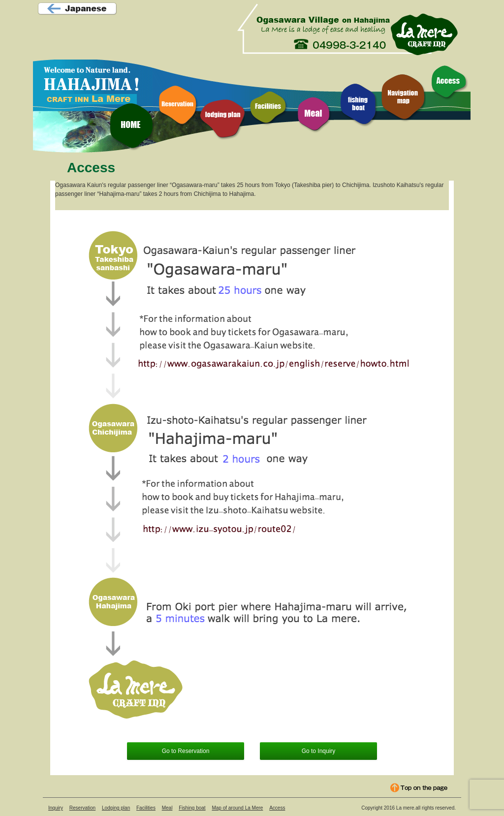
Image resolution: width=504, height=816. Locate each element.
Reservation (82, 808)
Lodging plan (116, 808)
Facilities (146, 808)
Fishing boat (192, 808)
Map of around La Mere (237, 808)
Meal (167, 808)
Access (277, 808)
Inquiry (56, 808)
